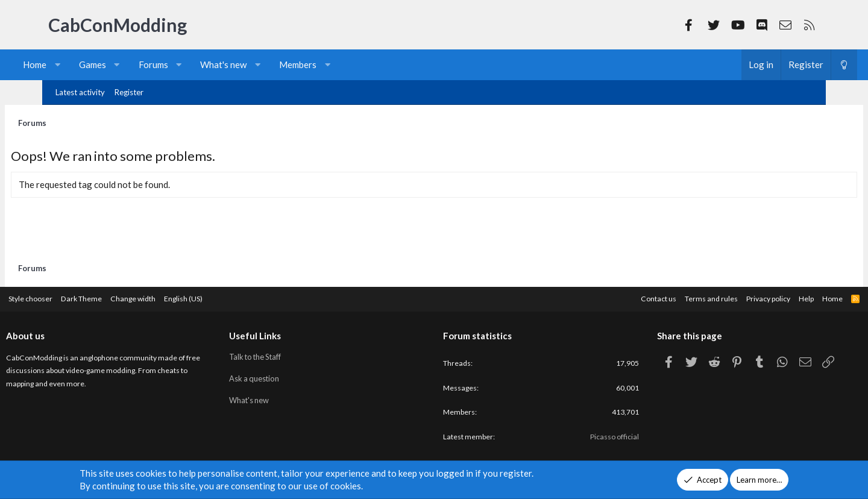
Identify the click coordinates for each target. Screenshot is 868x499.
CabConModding (118, 25)
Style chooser (77, 297)
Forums (191, 64)
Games (130, 64)
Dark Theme (132, 297)
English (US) (240, 297)
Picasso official (591, 438)
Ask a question (278, 376)
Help (759, 297)
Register (129, 92)
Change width (187, 297)
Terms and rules (656, 297)
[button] (95, 65)
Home (72, 64)
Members (335, 64)
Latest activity (80, 92)
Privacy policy (718, 297)
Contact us (601, 297)
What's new (261, 64)
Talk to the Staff (280, 354)
